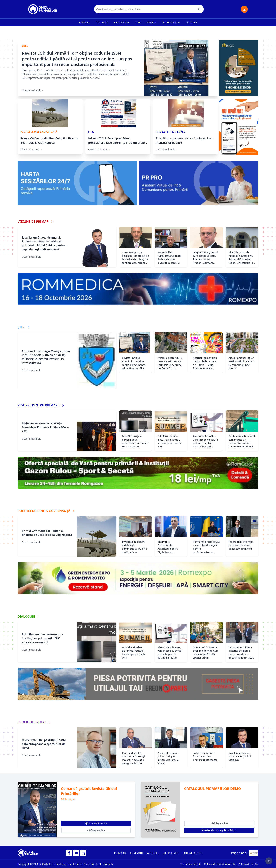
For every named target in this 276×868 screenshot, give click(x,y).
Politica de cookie (248, 864)
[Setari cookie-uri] (269, 861)
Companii (102, 22)
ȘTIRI (24, 327)
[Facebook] (69, 853)
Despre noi (171, 22)
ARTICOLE (153, 853)
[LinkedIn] (83, 853)
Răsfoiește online (96, 830)
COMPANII (137, 853)
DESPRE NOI (171, 853)
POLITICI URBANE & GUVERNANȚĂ (46, 511)
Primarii (85, 22)
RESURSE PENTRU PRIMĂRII (41, 405)
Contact (192, 22)
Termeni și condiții (191, 864)
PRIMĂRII (120, 853)
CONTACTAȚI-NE (192, 853)
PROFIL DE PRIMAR (35, 722)
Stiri (138, 22)
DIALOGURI (29, 616)
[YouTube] (76, 853)
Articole (122, 22)
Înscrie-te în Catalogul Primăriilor (219, 830)
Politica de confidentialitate (220, 864)
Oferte (152, 22)
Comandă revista (96, 823)
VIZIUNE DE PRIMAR (35, 221)
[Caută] (200, 9)
